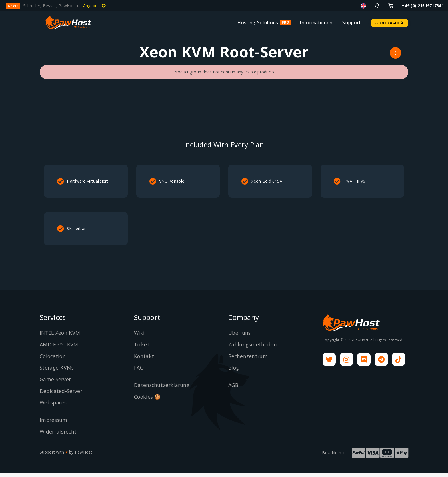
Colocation (53, 360)
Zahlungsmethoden (253, 349)
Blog (234, 372)
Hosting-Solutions (258, 23)
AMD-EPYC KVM (59, 349)
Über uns (240, 337)
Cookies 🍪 (148, 401)
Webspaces (54, 407)
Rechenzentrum (248, 360)
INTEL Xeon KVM (60, 337)
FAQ (139, 372)
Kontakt (144, 360)
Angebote (95, 6)
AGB (234, 390)
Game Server (56, 384)
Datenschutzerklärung (162, 390)
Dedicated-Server (62, 396)
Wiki (139, 337)
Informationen (316, 23)
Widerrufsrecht (59, 436)
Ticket (142, 349)
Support (351, 23)
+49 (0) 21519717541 (423, 6)
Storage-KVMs (58, 372)
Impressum (54, 424)
